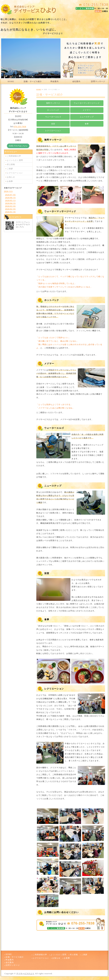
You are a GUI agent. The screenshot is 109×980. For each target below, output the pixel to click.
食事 (87, 124)
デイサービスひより (25, 974)
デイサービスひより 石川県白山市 (28, 9)
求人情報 (11, 164)
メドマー (87, 110)
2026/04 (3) (10, 203)
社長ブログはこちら (18, 146)
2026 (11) (8, 191)
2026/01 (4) (10, 212)
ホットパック (53, 110)
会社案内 (76, 81)
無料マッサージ (53, 103)
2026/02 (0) (10, 209)
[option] (54, 58)
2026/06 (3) (10, 198)
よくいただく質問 (15, 160)
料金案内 (54, 81)
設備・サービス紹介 (33, 81)
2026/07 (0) (10, 195)
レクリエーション (53, 131)
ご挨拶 (10, 169)
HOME (11, 81)
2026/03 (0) (10, 206)
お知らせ (11, 177)
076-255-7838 (20, 127)
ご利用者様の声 (14, 156)
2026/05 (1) (10, 200)
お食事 (10, 181)
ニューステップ (87, 117)
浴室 (53, 124)
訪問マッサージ (98, 81)
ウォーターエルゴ (53, 117)
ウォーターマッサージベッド (87, 103)
